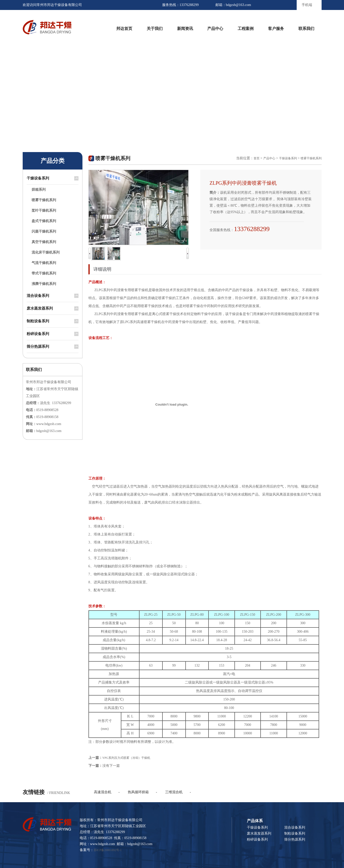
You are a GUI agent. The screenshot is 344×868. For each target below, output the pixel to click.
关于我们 (155, 29)
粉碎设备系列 (38, 334)
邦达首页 (124, 29)
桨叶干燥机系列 (44, 211)
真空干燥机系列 (44, 242)
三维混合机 (174, 792)
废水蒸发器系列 (40, 308)
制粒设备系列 (38, 321)
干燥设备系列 (38, 178)
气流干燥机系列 (44, 263)
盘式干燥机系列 (44, 221)
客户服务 (276, 29)
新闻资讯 (185, 29)
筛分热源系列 (38, 347)
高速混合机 (103, 792)
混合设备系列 (38, 296)
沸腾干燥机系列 (44, 284)
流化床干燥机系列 (46, 252)
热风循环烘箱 (138, 792)
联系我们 (306, 29)
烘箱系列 (39, 190)
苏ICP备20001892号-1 (108, 850)
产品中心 (215, 29)
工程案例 (246, 29)
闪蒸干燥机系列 (44, 231)
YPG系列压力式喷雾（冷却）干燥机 (126, 758)
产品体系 (255, 821)
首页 (257, 158)
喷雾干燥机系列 (44, 200)
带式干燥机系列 (44, 273)
